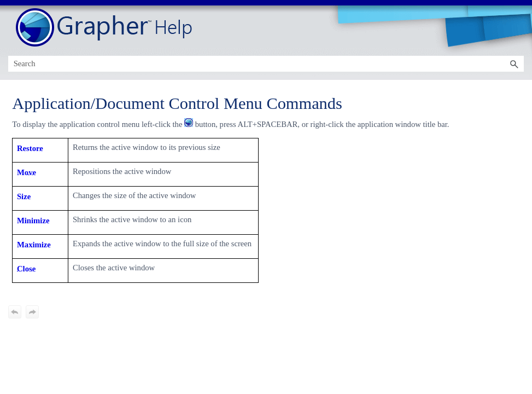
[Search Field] (266, 64)
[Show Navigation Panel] (518, 28)
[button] (514, 64)
